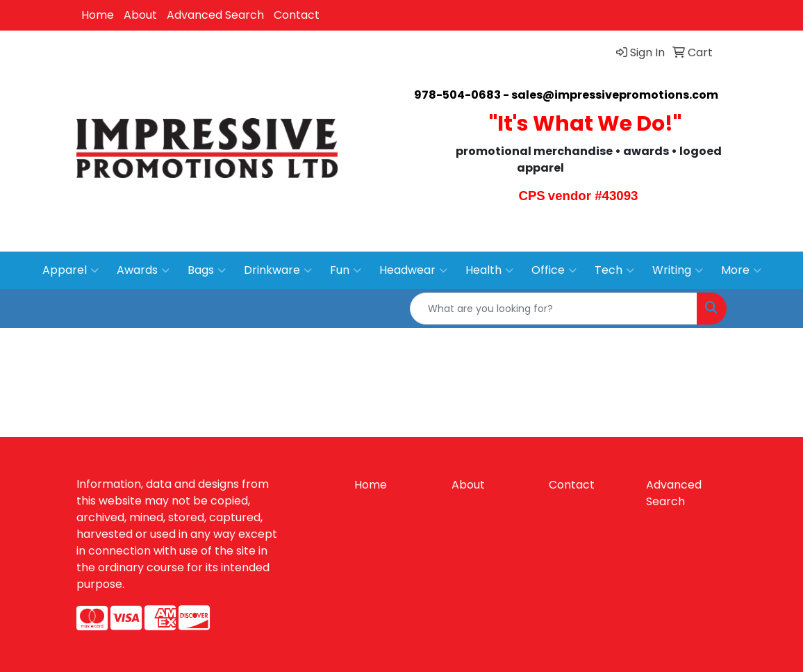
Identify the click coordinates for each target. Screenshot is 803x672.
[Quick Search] (554, 309)
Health (489, 270)
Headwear (413, 270)
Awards (143, 270)
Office (554, 270)
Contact (297, 15)
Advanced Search (215, 15)
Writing (678, 270)
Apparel (71, 270)
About (140, 15)
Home (98, 15)
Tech (614, 270)
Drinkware (278, 270)
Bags (207, 270)
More (741, 270)
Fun (346, 270)
